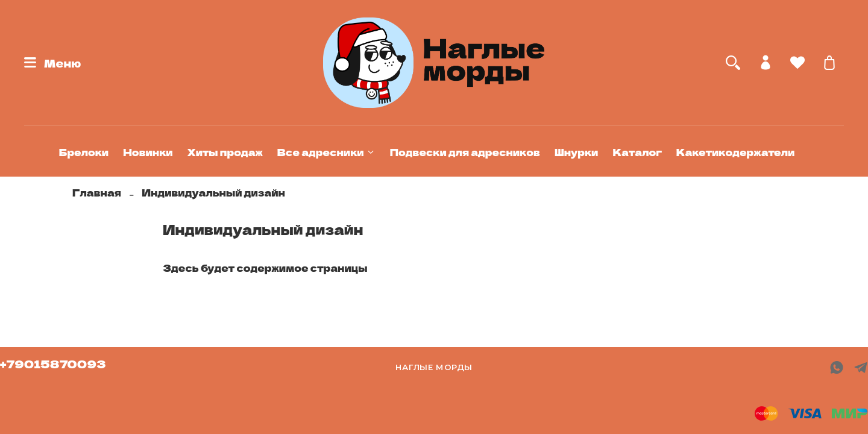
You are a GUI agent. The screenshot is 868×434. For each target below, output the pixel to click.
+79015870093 (53, 363)
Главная (97, 192)
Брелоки (84, 152)
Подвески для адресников (465, 152)
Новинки (148, 152)
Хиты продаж (225, 152)
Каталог (637, 152)
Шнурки (577, 152)
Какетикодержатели (735, 152)
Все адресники (326, 152)
